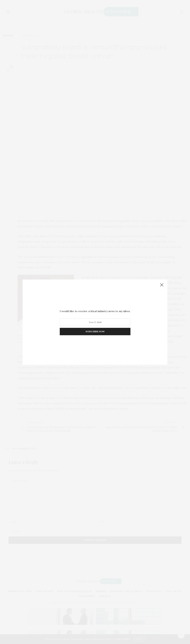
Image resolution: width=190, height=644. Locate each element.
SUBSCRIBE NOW (95, 331)
